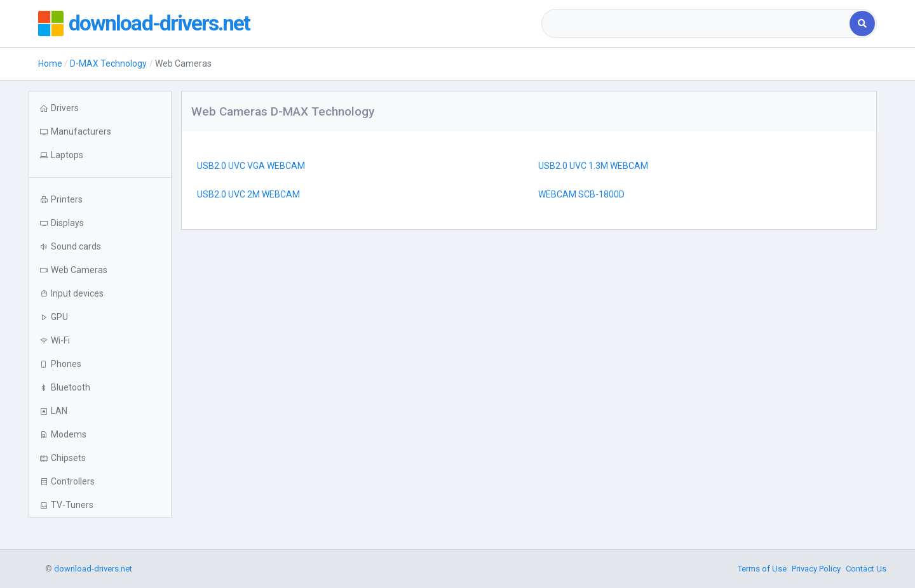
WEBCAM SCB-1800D (581, 194)
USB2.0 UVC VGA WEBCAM (251, 166)
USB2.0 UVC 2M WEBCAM (248, 194)
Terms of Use (762, 569)
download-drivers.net (164, 23)
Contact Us (866, 569)
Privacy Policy (816, 569)
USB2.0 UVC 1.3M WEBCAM (593, 166)
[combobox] (697, 23)
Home (50, 63)
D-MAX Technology (108, 63)
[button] (100, 155)
